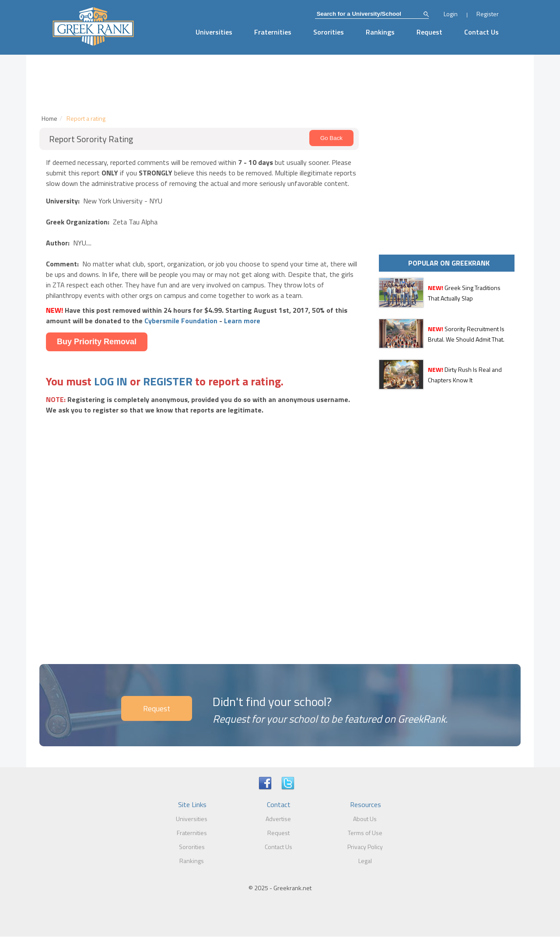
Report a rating (86, 118)
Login (451, 14)
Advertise (278, 819)
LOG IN (111, 381)
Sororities (329, 32)
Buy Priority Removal (97, 342)
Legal (365, 861)
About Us (365, 819)
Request (429, 32)
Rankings (380, 32)
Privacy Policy (365, 847)
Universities (214, 32)
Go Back (331, 138)
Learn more (242, 321)
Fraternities (273, 32)
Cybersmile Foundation (181, 321)
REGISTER (168, 381)
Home (49, 118)
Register (488, 14)
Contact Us (481, 32)
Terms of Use (365, 833)
